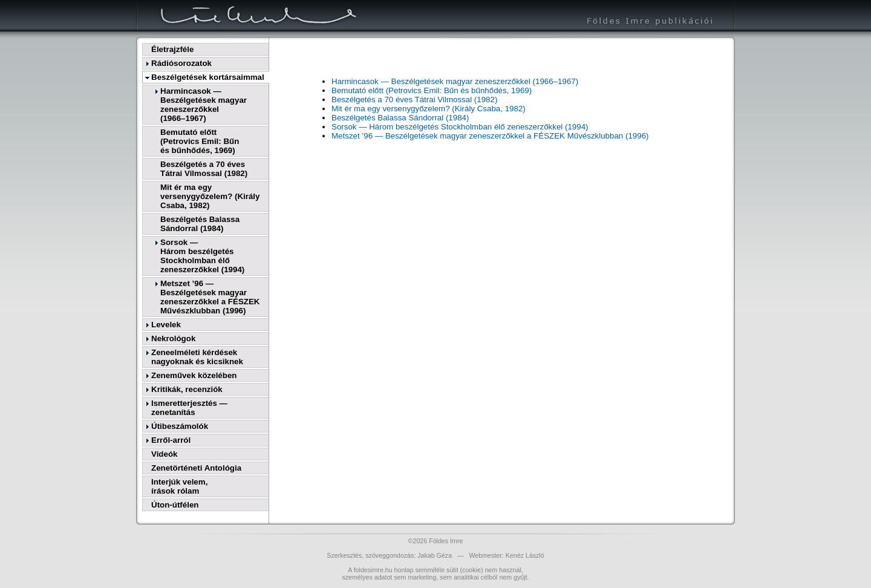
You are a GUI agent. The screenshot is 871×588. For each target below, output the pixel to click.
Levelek (166, 325)
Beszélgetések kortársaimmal (208, 77)
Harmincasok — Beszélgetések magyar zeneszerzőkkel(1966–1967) (204, 105)
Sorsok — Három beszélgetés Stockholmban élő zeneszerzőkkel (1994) (460, 127)
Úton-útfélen (175, 505)
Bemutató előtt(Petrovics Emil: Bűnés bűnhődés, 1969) (200, 141)
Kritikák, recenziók (187, 389)
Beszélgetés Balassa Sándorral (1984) (200, 224)
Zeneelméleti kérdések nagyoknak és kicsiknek (197, 357)
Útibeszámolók (180, 426)
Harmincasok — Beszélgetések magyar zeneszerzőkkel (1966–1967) (455, 81)
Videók (164, 454)
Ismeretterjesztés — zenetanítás (189, 408)
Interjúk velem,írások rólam (179, 486)
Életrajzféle (172, 49)
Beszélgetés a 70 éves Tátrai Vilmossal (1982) (204, 169)
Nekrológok (173, 338)
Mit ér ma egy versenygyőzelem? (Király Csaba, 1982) (210, 196)
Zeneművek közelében (194, 375)
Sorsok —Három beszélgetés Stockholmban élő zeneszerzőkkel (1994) (202, 256)
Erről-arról (171, 440)
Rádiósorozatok (181, 63)
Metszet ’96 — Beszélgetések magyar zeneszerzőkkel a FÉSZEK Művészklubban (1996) (210, 297)
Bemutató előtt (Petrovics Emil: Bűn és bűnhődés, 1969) (432, 90)
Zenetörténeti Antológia (196, 468)
